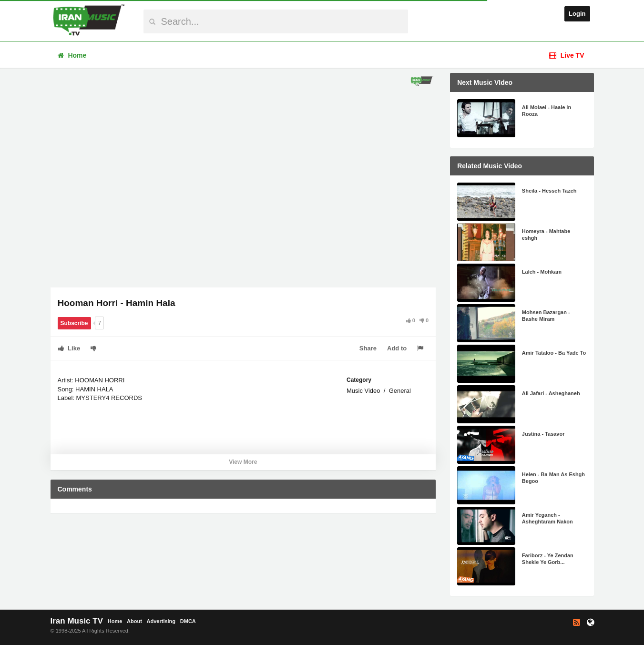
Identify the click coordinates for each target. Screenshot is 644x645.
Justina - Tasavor (543, 434)
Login (577, 14)
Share (368, 348)
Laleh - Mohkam (542, 272)
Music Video (363, 391)
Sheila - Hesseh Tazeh (549, 191)
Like (69, 348)
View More (243, 462)
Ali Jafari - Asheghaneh (551, 393)
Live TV (567, 55)
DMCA (188, 621)
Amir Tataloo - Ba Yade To (554, 353)
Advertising (161, 621)
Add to (397, 348)
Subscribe (74, 323)
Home (72, 55)
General (400, 391)
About (134, 621)
